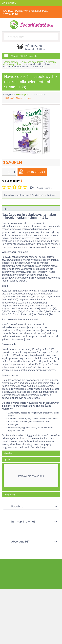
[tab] (31, 477)
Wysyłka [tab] (8, 453)
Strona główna (11, 62)
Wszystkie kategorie (21, 56)
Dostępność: (9, 95)
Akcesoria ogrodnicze (32, 62)
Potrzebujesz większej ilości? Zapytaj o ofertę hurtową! (30, 195)
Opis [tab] (6, 209)
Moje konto (9, 3)
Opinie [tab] (7, 459)
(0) (32, 187)
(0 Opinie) (9, 98)
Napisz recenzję (23, 98)
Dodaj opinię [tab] (9, 494)
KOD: (34, 95)
